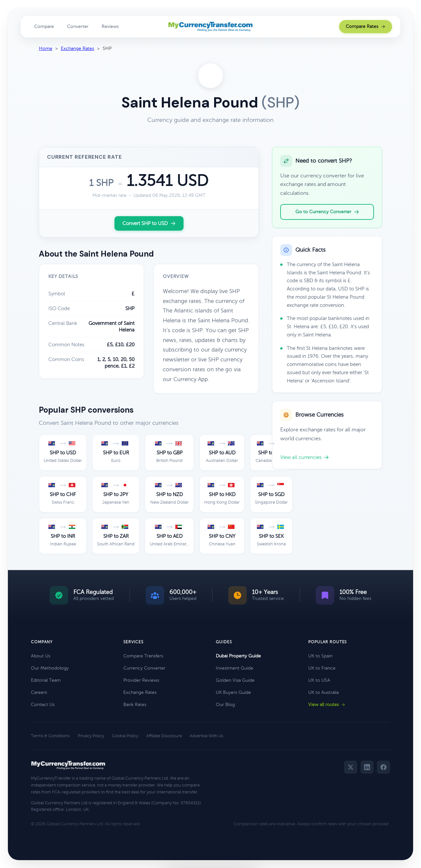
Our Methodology (50, 668)
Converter (78, 26)
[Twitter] (351, 767)
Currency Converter (144, 668)
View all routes (327, 705)
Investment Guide (235, 668)
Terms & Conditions (50, 736)
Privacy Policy (91, 736)
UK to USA (319, 680)
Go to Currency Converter (327, 212)
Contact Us (43, 705)
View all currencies (305, 457)
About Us (41, 656)
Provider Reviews (141, 680)
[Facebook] (384, 767)
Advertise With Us (207, 736)
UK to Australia (323, 692)
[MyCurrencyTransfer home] (211, 27)
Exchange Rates (77, 48)
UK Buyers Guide (233, 692)
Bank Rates (135, 705)
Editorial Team (46, 680)
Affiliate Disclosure (164, 736)
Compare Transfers (143, 656)
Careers (39, 692)
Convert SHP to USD (149, 223)
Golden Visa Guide (235, 680)
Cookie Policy (125, 736)
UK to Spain (320, 656)
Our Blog (225, 705)
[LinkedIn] (367, 767)
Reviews (110, 26)
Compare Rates (366, 26)
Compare (44, 26)
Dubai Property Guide (238, 656)
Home (46, 48)
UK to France (322, 668)
